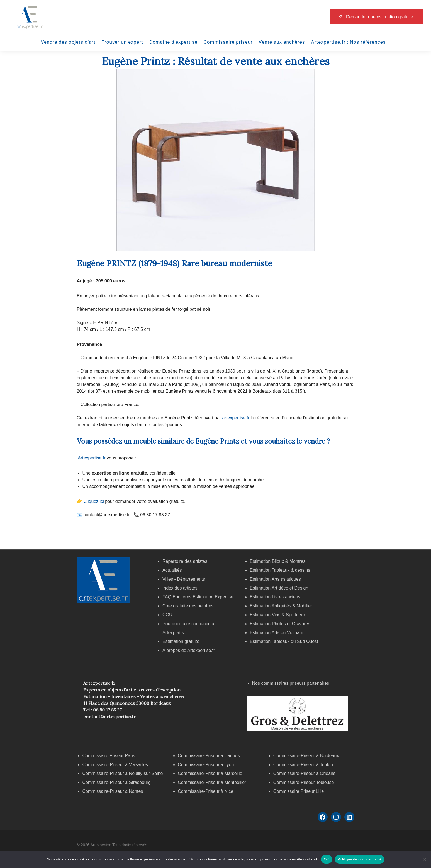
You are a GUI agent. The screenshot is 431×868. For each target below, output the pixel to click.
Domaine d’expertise (173, 42)
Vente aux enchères (282, 42)
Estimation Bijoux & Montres (277, 561)
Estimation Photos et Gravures (280, 624)
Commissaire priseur (228, 42)
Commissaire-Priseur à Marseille (210, 773)
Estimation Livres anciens (275, 597)
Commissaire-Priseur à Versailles (115, 765)
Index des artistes (180, 588)
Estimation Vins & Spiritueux (278, 615)
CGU (167, 615)
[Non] (424, 859)
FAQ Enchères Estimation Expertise (198, 597)
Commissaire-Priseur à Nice (205, 791)
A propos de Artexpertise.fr (189, 650)
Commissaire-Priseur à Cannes (209, 756)
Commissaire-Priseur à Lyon (206, 765)
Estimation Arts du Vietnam (276, 633)
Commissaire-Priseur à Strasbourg (117, 782)
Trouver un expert (122, 42)
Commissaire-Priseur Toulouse (304, 782)
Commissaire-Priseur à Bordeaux (306, 756)
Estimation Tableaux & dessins (280, 570)
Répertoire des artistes (185, 561)
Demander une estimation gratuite (380, 17)
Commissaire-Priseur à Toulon (303, 765)
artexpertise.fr (236, 418)
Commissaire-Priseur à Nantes (113, 791)
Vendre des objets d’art (68, 42)
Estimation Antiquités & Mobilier (281, 606)
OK (326, 859)
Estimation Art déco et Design (279, 588)
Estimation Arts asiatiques (275, 579)
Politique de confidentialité (360, 859)
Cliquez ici (94, 501)
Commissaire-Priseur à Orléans (304, 773)
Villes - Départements (184, 579)
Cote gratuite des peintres (188, 606)
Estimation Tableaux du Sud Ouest (284, 641)
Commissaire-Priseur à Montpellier (212, 782)
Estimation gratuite (181, 641)
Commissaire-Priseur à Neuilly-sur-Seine (123, 773)
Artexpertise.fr (92, 458)
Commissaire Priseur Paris (109, 756)
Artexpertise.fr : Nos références (349, 42)
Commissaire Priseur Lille (299, 791)
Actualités (172, 570)
